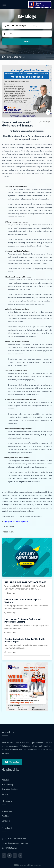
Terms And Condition (10, 789)
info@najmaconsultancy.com (15, 843)
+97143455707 (9, 848)
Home (6, 57)
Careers (5, 794)
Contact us (6, 821)
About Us (6, 780)
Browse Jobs (7, 811)
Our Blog (5, 816)
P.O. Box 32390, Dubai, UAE (14, 839)
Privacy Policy (8, 785)
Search (27, 42)
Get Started (12, 762)
